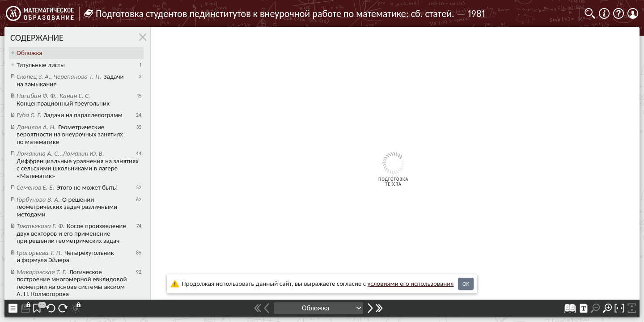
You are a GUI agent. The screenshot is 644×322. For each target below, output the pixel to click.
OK (466, 284)
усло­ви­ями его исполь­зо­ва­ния (411, 284)
